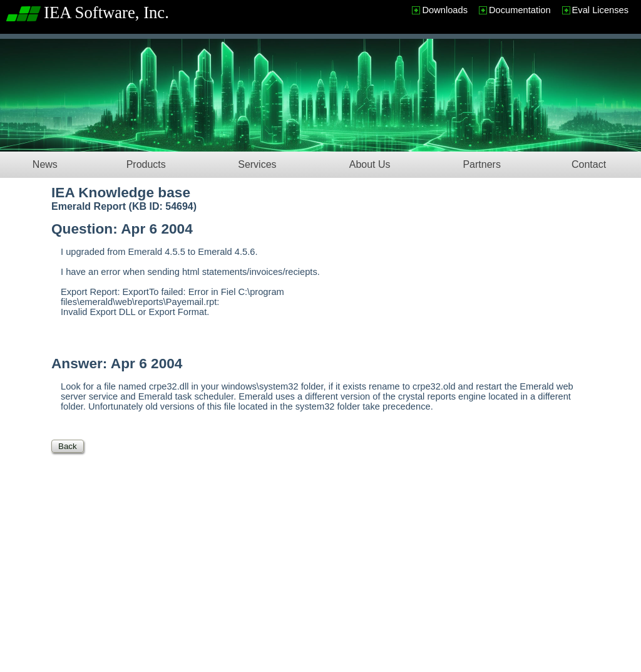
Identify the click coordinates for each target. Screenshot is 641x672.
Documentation (520, 10)
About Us (370, 164)
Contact (589, 164)
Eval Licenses (600, 10)
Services (257, 164)
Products (146, 164)
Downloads (445, 10)
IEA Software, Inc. (106, 13)
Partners (481, 164)
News (45, 164)
